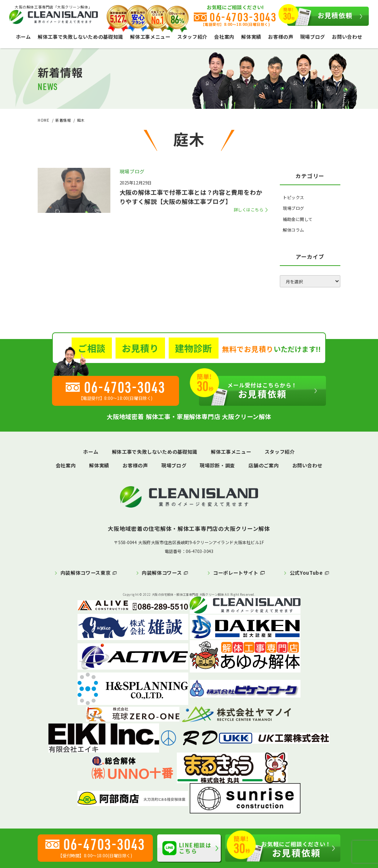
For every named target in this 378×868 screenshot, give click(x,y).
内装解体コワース (162, 573)
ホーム (23, 37)
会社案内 (224, 37)
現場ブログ (313, 37)
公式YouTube (306, 573)
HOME (43, 120)
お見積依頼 (320, 16)
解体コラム (293, 230)
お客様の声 (281, 37)
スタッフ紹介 (192, 37)
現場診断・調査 (217, 465)
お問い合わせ (347, 37)
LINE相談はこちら (187, 848)
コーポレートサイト (236, 573)
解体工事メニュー (150, 37)
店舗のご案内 (264, 465)
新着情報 (63, 120)
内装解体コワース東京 (86, 573)
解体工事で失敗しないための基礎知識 (80, 37)
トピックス (293, 197)
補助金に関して (298, 219)
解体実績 (251, 37)
